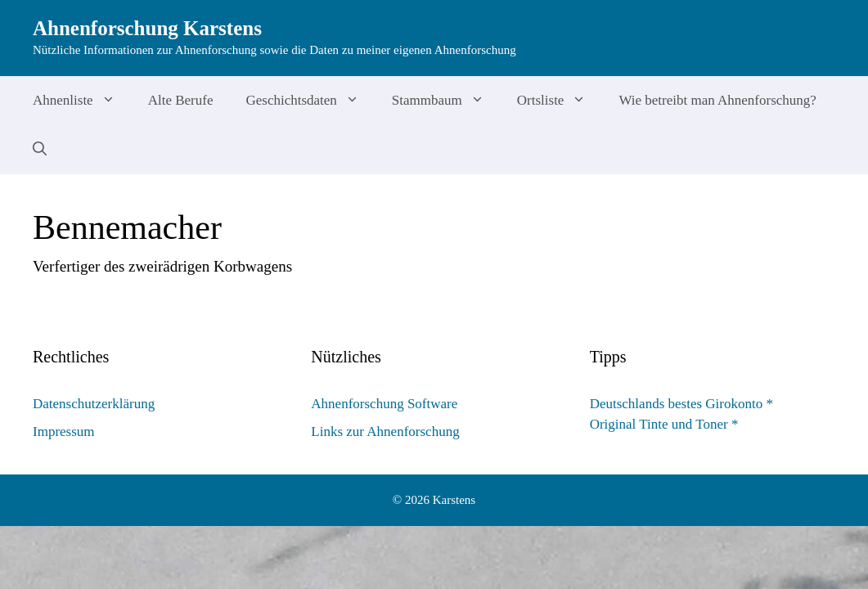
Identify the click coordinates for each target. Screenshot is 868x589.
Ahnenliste (82, 101)
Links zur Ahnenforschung (385, 432)
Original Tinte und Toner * (664, 424)
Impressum (64, 432)
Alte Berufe (181, 100)
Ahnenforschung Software (384, 404)
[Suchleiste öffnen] (40, 150)
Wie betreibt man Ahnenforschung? (717, 100)
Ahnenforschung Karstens (147, 28)
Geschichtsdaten (310, 101)
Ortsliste (560, 101)
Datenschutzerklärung (94, 404)
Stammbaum (446, 101)
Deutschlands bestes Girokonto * (681, 404)
